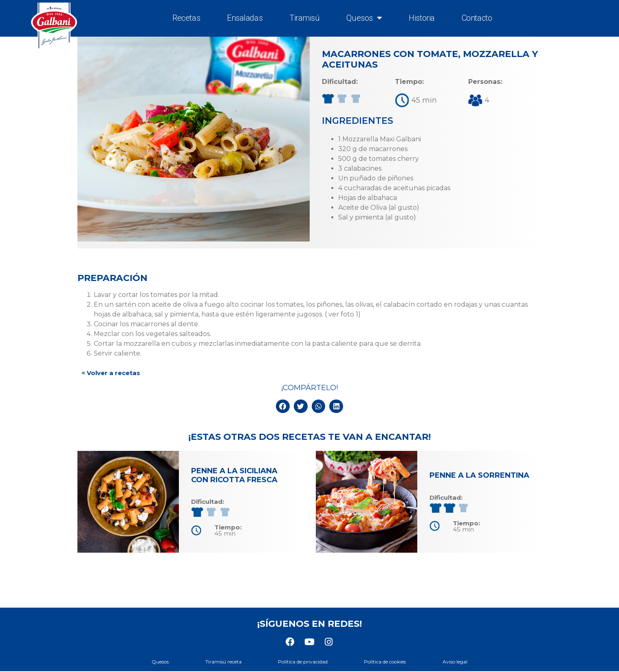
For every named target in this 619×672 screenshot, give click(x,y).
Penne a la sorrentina (479, 475)
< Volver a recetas (111, 373)
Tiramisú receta (219, 662)
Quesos (364, 18)
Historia (422, 18)
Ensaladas (245, 18)
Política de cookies (389, 662)
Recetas (186, 18)
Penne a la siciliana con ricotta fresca (234, 475)
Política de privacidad (303, 662)
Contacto (477, 18)
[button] (283, 406)
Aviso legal (464, 662)
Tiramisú (304, 18)
